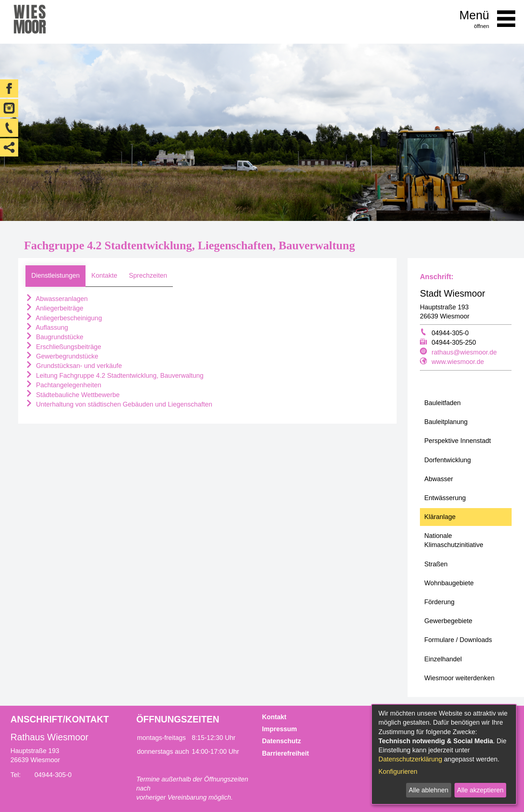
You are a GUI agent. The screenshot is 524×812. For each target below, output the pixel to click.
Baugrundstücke (54, 337)
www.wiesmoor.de (458, 362)
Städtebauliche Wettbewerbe (73, 395)
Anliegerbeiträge (54, 308)
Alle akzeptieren (480, 790)
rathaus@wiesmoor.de (464, 352)
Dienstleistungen (55, 276)
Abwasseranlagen (57, 299)
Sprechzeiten (148, 276)
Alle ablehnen (428, 790)
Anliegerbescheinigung (64, 318)
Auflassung (47, 328)
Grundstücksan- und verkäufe (74, 366)
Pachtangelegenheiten (63, 385)
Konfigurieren (398, 772)
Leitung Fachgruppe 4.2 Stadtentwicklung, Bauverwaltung (114, 376)
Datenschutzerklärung (410, 759)
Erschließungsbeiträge (63, 347)
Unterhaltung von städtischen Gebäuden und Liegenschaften (119, 404)
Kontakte (104, 276)
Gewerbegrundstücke (62, 356)
